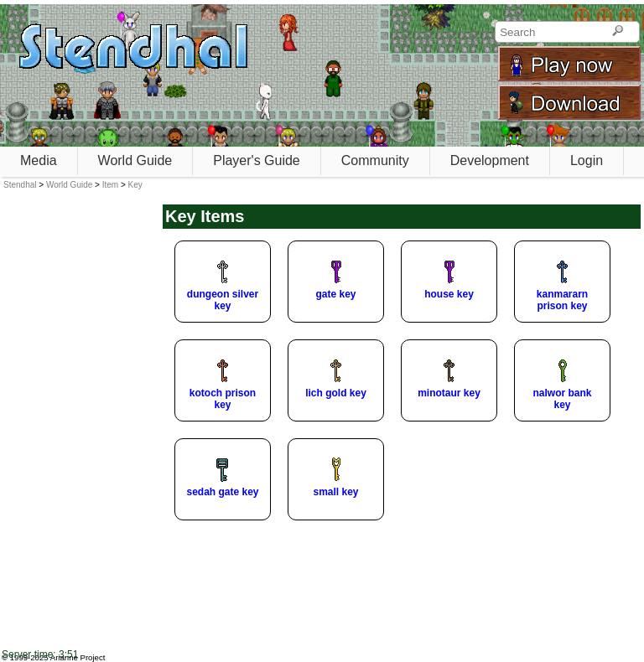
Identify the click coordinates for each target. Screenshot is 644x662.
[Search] (618, 32)
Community (375, 160)
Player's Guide (257, 160)
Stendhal (20, 185)
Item (110, 185)
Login (587, 160)
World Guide (135, 160)
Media (39, 160)
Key (135, 185)
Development (490, 160)
